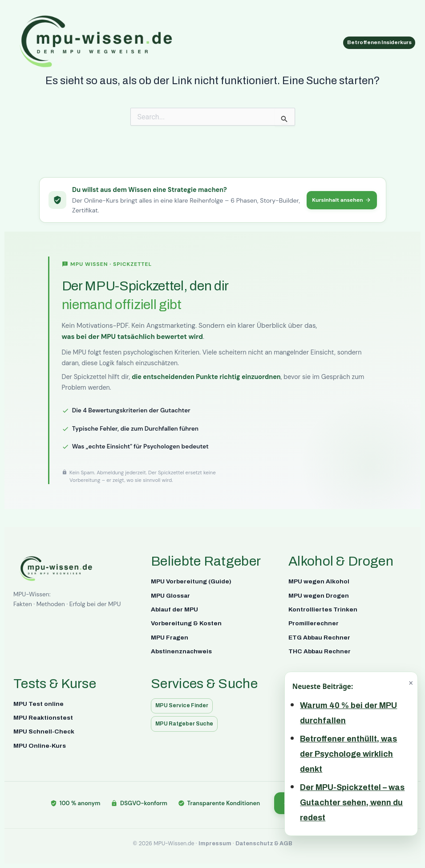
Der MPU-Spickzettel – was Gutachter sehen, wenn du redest (352, 803)
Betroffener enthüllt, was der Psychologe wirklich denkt (348, 754)
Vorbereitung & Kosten (186, 623)
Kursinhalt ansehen (339, 199)
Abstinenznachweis (181, 650)
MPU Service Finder (184, 705)
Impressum (215, 844)
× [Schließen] (411, 683)
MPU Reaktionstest (43, 717)
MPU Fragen (170, 637)
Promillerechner (314, 623)
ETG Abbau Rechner (319, 637)
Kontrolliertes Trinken (323, 609)
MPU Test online (38, 703)
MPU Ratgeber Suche (187, 723)
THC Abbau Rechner (320, 650)
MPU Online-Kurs (40, 745)
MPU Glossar (170, 595)
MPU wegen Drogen (319, 595)
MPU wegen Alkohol (319, 581)
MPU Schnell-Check (44, 731)
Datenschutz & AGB (264, 844)
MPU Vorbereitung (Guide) (191, 581)
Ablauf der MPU (174, 609)
